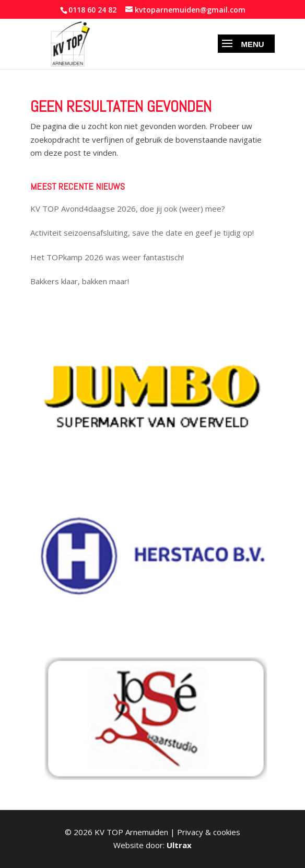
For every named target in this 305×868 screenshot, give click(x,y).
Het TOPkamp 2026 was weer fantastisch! (107, 257)
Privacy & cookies (209, 832)
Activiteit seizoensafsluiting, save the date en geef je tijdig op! (142, 233)
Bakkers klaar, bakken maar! (80, 281)
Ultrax (179, 845)
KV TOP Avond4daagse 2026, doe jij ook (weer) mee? (128, 209)
